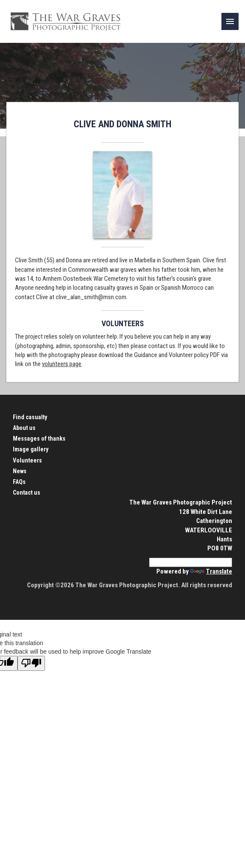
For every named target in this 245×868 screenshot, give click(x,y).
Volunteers (27, 460)
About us (24, 428)
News (20, 471)
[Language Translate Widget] (191, 562)
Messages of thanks (39, 439)
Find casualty (30, 417)
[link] (230, 21)
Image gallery (31, 449)
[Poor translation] (31, 663)
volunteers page (62, 364)
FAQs (19, 482)
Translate (211, 571)
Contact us (27, 493)
